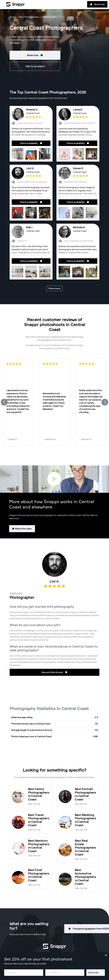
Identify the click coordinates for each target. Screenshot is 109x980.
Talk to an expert (35, 66)
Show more (54, 288)
